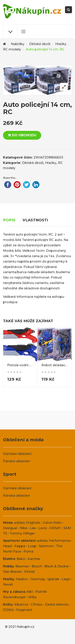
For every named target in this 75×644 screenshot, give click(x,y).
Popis (9, 220)
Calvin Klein (52, 523)
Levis (43, 528)
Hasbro (22, 579)
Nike (23, 528)
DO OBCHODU (24, 135)
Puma (28, 551)
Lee (33, 528)
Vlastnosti (35, 220)
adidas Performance (54, 541)
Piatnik (41, 592)
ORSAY (55, 528)
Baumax (22, 566)
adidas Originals (27, 523)
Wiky (32, 597)
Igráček (53, 579)
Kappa (20, 546)
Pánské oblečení (16, 461)
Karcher (34, 559)
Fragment (24, 610)
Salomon (46, 546)
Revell (8, 584)
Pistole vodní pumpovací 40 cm (33, 365)
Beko (21, 559)
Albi (30, 592)
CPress (37, 604)
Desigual (10, 528)
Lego (66, 579)
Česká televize (57, 604)
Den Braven (12, 572)
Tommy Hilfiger (22, 533)
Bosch (37, 566)
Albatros (21, 604)
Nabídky (18, 44)
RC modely (12, 49)
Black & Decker (57, 566)
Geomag (37, 579)
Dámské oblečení (17, 454)
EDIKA (8, 610)
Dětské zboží (40, 44)
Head (7, 546)
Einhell (29, 572)
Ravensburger (14, 597)
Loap (32, 546)
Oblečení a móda (23, 440)
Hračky (61, 44)
